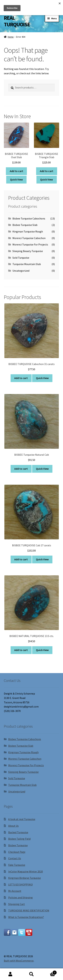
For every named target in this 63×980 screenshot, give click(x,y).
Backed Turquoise (18, 832)
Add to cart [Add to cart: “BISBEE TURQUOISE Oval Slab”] (16, 171)
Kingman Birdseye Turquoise (25, 878)
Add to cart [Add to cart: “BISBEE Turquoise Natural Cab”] (21, 469)
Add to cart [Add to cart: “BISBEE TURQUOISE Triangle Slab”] (47, 171)
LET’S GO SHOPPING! (20, 884)
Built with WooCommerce (19, 961)
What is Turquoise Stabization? (26, 917)
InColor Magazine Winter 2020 (26, 871)
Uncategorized (21, 271)
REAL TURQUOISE (17, 21)
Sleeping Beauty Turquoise (28, 251)
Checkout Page (17, 852)
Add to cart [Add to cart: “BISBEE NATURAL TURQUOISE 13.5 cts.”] (21, 650)
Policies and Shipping (20, 897)
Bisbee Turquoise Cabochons (29, 218)
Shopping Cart (17, 904)
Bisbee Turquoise (18, 845)
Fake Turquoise (17, 865)
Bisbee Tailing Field (19, 839)
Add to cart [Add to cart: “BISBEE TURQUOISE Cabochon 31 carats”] (21, 378)
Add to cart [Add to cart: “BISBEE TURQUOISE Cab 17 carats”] (21, 559)
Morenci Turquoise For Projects (30, 244)
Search (32, 974)
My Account (15, 891)
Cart (49, 972)
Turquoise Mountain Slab (27, 264)
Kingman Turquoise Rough (28, 231)
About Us (13, 826)
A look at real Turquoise (22, 819)
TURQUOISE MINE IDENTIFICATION (29, 910)
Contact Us (15, 858)
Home (11, 37)
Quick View (16, 179)
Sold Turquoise (21, 258)
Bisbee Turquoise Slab (25, 225)
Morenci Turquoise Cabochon (29, 238)
